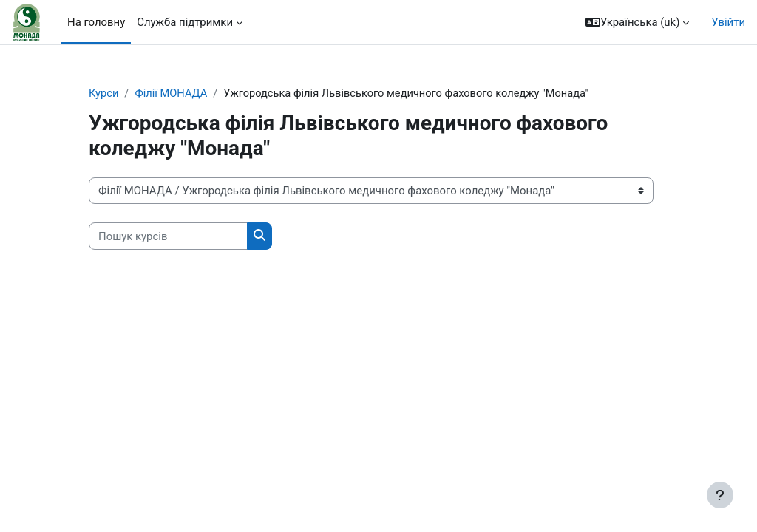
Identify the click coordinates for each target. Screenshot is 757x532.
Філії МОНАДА (172, 94)
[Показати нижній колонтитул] (720, 495)
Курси (104, 94)
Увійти (728, 22)
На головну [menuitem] (96, 22)
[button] (637, 22)
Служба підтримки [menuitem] (185, 22)
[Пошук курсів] (168, 236)
